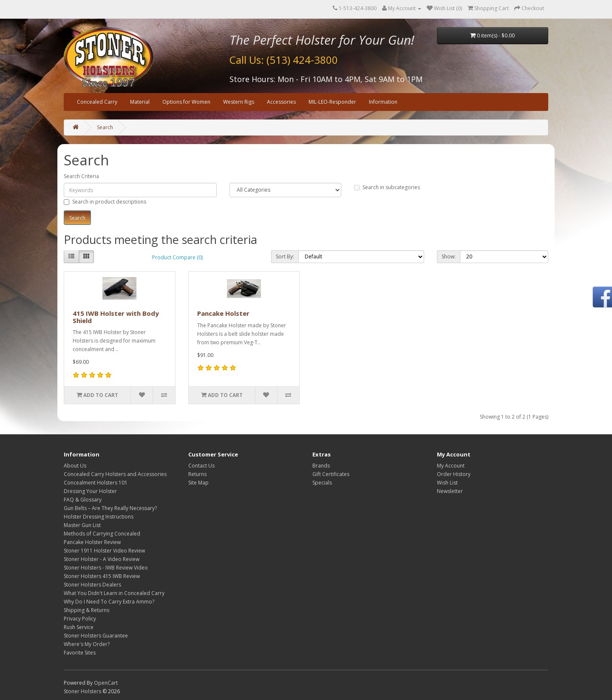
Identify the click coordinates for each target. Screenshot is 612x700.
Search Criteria (81, 176)
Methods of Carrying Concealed (102, 534)
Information (383, 102)
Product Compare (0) (177, 257)
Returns (197, 474)
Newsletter (450, 491)
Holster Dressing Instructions (99, 517)
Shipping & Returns (86, 610)
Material (140, 102)
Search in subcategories (387, 187)
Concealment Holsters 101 (96, 483)
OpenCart (106, 683)
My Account (451, 466)
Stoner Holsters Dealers (92, 585)
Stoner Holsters (82, 691)
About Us (75, 466)
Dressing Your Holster (90, 491)
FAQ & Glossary (83, 500)
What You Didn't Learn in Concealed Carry (114, 593)
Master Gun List (82, 525)
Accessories (281, 102)
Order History (454, 474)
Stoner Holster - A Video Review (102, 559)
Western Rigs (239, 102)
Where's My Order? (87, 644)
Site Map (198, 483)
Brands (321, 466)
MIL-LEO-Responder (332, 102)
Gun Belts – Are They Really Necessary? (110, 508)
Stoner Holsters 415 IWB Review (102, 576)
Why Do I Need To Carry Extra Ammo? (109, 602)
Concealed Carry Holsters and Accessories (115, 474)
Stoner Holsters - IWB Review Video (106, 568)
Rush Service (79, 627)
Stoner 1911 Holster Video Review (104, 551)
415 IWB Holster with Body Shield (116, 317)
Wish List (447, 483)
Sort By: (285, 256)
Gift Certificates (331, 474)
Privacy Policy (80, 619)
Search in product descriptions (105, 202)
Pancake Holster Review (92, 542)
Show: (449, 256)
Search (105, 127)
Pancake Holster (223, 313)
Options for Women (186, 102)
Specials (322, 483)
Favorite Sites (80, 653)
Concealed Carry (97, 102)
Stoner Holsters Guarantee (96, 636)
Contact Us (201, 466)
